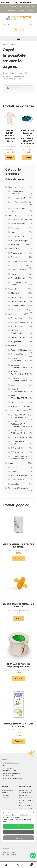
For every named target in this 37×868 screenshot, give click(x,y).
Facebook (21, 11)
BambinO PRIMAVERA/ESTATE (19, 379)
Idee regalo (6, 798)
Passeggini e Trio (18, 337)
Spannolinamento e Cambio (24, 670)
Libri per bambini (18, 306)
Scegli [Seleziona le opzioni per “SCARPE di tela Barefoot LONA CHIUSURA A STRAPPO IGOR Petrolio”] (27, 158)
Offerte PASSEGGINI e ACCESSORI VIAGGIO (20, 458)
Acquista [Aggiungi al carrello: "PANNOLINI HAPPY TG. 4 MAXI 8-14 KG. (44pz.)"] (19, 741)
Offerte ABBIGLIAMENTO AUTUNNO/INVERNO (21, 416)
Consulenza (13, 7)
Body (13, 385)
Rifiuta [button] (18, 832)
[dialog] (18, 826)
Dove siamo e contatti (9, 11)
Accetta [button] (18, 826)
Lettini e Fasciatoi (18, 224)
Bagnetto (15, 257)
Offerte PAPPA (17, 452)
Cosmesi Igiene (14, 249)
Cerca (19, 865)
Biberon (14, 471)
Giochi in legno (17, 297)
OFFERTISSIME (14, 411)
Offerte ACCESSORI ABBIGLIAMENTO (19, 432)
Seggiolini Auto (17, 342)
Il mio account (6, 865)
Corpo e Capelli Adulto (20, 266)
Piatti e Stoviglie (17, 480)
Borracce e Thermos (19, 476)
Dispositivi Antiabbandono (17, 332)
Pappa (11, 463)
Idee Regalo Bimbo (19, 198)
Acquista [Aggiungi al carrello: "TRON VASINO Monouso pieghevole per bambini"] (19, 678)
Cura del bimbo (17, 270)
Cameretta (13, 215)
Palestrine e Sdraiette (20, 236)
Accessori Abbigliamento (21, 350)
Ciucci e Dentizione (19, 261)
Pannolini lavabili (18, 278)
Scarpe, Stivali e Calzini (20, 406)
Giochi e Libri (14, 289)
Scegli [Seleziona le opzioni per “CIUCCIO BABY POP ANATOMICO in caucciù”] (19, 619)
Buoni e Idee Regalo (16, 187)
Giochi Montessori (18, 301)
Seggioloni (15, 484)
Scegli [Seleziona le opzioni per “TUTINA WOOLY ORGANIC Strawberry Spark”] (10, 158)
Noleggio (20, 7)
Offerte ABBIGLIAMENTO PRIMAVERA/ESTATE (19, 424)
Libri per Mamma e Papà (21, 310)
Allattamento (16, 253)
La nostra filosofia (8, 790)
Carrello (29, 864)
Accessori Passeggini (19, 322)
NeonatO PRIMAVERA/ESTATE (19, 397)
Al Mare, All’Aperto (19, 354)
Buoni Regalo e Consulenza (17, 192)
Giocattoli (15, 293)
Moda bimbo (7, 147)
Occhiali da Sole (17, 402)
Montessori (16, 228)
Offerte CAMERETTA (19, 437)
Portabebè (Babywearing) (19, 488)
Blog (33, 7)
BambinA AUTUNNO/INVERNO (19, 359)
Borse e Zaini (16, 327)
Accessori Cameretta (19, 219)
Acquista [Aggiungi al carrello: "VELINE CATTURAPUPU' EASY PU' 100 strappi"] (19, 559)
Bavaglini (15, 467)
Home (5, 44)
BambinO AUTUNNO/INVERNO (19, 373)
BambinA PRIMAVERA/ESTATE (19, 366)
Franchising (27, 7)
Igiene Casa (16, 274)
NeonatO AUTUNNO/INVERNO (19, 390)
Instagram (31, 11)
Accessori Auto (17, 318)
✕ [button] (33, 813)
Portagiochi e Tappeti (20, 240)
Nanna (14, 232)
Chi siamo (5, 7)
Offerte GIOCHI (17, 448)
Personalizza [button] (18, 838)
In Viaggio (12, 314)
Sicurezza (15, 245)
